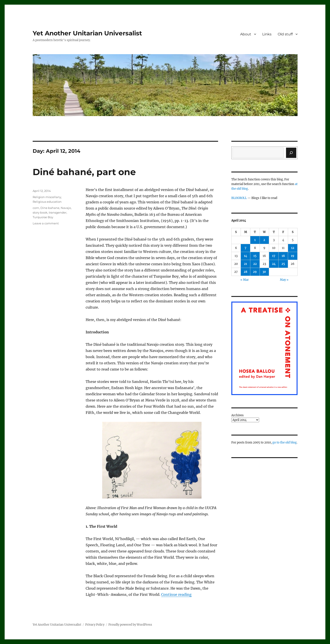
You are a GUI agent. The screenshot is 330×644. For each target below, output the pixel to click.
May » (284, 280)
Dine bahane (50, 208)
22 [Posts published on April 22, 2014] (255, 264)
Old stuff (285, 34)
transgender (58, 212)
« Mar (245, 280)
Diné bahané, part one (84, 172)
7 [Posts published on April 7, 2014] (245, 248)
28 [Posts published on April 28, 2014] (245, 272)
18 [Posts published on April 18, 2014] (283, 256)
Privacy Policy (95, 625)
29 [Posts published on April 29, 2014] (255, 272)
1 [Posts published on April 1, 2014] (255, 240)
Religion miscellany (47, 197)
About (246, 34)
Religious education (47, 202)
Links (267, 34)
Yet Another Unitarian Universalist (87, 33)
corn (36, 208)
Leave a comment (46, 223)
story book (40, 212)
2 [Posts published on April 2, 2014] (264, 240)
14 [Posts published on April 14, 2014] (246, 256)
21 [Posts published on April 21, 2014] (245, 264)
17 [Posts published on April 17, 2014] (274, 256)
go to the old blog (285, 442)
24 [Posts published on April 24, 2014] (274, 264)
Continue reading (176, 594)
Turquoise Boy (43, 217)
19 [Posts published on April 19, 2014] (293, 256)
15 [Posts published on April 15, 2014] (255, 256)
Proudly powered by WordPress (130, 625)
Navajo (66, 208)
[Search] (291, 153)
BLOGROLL (239, 198)
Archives (238, 415)
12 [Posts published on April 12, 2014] (293, 248)
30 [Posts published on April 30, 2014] (264, 272)
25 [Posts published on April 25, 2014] (283, 264)
